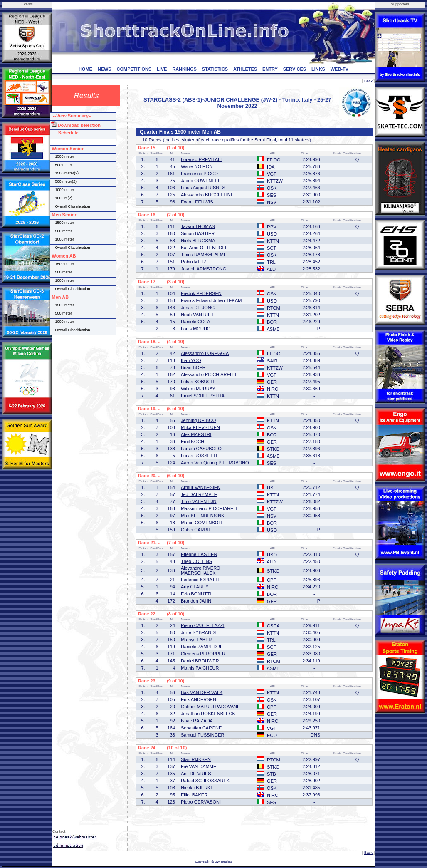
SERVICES (295, 69)
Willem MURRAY (198, 389)
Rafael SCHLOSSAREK (205, 781)
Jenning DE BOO (198, 420)
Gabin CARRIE (196, 530)
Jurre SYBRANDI (198, 632)
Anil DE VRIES (196, 774)
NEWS (105, 69)
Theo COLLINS (196, 561)
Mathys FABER (196, 640)
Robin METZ (194, 262)
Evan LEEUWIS (197, 202)
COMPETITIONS (134, 69)
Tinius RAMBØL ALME (204, 255)
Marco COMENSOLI (202, 523)
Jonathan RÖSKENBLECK (208, 714)
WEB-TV (339, 69)
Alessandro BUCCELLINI (206, 195)
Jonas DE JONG (198, 308)
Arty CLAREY (195, 587)
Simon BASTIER (198, 233)
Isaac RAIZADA (197, 721)
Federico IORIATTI (200, 580)
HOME (85, 69)
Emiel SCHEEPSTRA (203, 396)
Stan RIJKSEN (196, 759)
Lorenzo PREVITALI (201, 159)
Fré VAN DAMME (199, 766)
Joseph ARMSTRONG (204, 269)
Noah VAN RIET (197, 315)
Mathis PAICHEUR (200, 668)
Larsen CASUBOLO (201, 449)
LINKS (318, 69)
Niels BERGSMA (198, 241)
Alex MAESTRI (196, 434)
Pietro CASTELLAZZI (203, 625)
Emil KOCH (193, 441)
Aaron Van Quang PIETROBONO (215, 463)
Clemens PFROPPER (203, 654)
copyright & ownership (213, 861)
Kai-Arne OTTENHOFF (204, 248)
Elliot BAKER (194, 795)
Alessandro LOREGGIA (205, 353)
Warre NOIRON (197, 166)
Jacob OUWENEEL (201, 181)
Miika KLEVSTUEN (200, 427)
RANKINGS (184, 69)
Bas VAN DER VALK (202, 692)
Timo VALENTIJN (199, 501)
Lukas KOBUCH (197, 382)
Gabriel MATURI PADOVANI (210, 707)
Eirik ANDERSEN (199, 699)
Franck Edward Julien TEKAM (211, 300)
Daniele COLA (195, 322)
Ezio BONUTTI (196, 594)
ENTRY (270, 69)
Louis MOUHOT (197, 329)
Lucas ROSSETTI (199, 456)
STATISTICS (215, 69)
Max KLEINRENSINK (203, 516)
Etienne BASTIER (199, 554)
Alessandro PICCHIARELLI (209, 374)
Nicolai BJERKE (197, 788)
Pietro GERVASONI (201, 802)
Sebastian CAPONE (201, 728)
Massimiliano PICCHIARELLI (210, 508)
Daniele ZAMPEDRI (201, 647)
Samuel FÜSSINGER (203, 735)
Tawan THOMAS (198, 226)
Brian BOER (193, 367)
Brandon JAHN (196, 601)
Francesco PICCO (199, 174)
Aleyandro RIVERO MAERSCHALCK (201, 570)
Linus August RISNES (203, 188)
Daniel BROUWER (200, 661)
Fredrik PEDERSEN (201, 293)
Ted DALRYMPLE (199, 494)
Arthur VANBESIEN (201, 487)
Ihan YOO (191, 360)
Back (368, 81)
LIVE (162, 69)
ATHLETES (245, 69)
